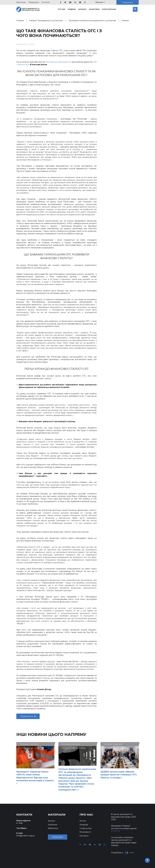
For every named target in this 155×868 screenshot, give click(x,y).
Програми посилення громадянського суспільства (92, 21)
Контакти (46, 2)
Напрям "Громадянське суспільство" (46, 21)
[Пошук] (135, 9)
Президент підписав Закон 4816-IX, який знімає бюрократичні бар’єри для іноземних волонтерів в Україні (35, 777)
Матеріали (57, 815)
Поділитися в (28, 716)
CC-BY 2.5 (115, 831)
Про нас (86, 815)
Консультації (109, 9)
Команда (84, 825)
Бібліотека (21, 2)
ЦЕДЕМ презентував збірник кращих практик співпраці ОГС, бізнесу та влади (119, 775)
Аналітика (94, 9)
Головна (20, 21)
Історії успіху (86, 828)
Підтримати (34, 2)
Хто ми (61, 9)
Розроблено (122, 853)
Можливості (85, 832)
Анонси (82, 9)
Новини (72, 9)
